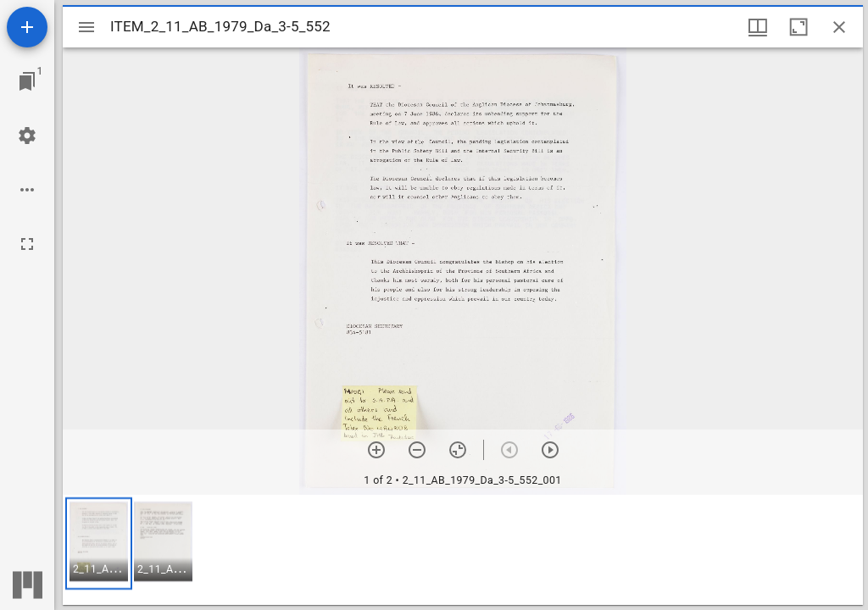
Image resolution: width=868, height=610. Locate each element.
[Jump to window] (27, 81)
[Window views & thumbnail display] (758, 27)
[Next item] (550, 450)
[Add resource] (27, 27)
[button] (99, 543)
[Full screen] (27, 244)
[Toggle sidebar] (86, 27)
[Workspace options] (27, 190)
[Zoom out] (417, 450)
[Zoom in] (376, 450)
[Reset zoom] (458, 450)
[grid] (463, 550)
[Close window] (839, 27)
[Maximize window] (798, 27)
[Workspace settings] (27, 136)
